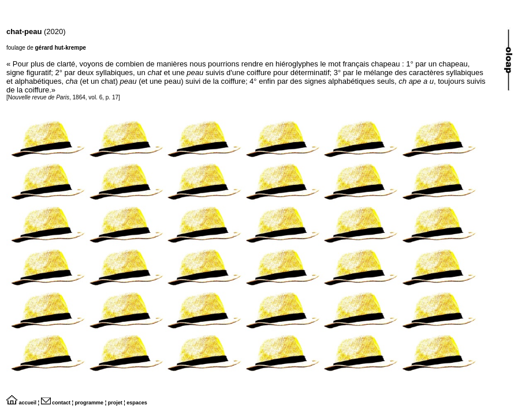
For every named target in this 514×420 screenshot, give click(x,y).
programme (90, 403)
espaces (137, 403)
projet (115, 403)
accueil (21, 403)
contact (56, 403)
